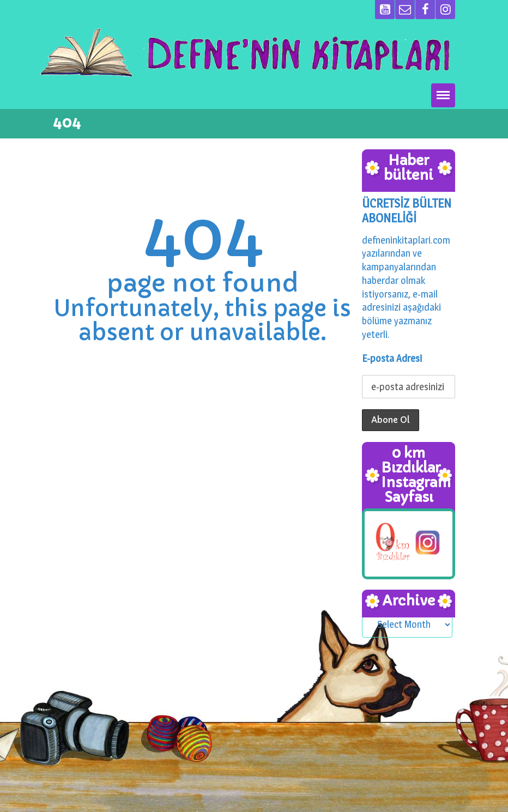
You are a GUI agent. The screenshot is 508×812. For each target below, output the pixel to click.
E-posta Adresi (392, 358)
